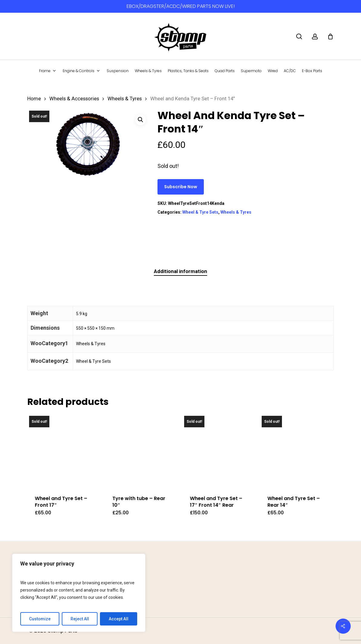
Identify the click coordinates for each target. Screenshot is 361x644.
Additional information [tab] (180, 271)
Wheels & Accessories (74, 99)
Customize (40, 619)
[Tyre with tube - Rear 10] (142, 451)
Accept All (119, 619)
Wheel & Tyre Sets (200, 212)
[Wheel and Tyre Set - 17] (219, 451)
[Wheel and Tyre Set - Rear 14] (297, 451)
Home (34, 99)
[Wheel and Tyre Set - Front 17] (64, 451)
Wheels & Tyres (125, 99)
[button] (141, 120)
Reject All (80, 619)
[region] (79, 593)
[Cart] (330, 36)
